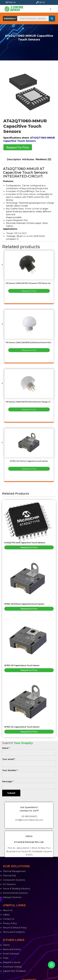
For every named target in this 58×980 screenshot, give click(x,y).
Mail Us (11, 2)
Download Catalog (12, 967)
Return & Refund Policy (15, 928)
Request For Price (18, 147)
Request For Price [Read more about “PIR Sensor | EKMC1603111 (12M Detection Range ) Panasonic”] (29, 409)
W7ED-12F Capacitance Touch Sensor (22, 665)
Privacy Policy (10, 923)
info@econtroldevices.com (29, 820)
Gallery (6, 915)
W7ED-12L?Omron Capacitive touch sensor (24, 604)
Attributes (28, 159)
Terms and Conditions (14, 932)
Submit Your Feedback (14, 971)
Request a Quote (12, 962)
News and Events (12, 949)
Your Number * (29, 773)
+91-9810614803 (29, 817)
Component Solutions (14, 880)
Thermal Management (14, 871)
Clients (6, 945)
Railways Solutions (12, 897)
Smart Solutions (11, 954)
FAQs (6, 958)
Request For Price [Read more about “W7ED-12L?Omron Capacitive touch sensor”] (29, 469)
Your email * (29, 761)
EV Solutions (9, 884)
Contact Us (9, 919)
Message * (29, 784)
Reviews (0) (43, 159)
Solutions (10, 19)
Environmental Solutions (15, 893)
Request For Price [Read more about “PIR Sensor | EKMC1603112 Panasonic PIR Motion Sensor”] (29, 291)
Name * (29, 750)
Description (14, 159)
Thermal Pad (9, 876)
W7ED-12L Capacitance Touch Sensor (22, 727)
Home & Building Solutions (16, 889)
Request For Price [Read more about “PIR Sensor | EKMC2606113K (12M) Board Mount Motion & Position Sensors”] (29, 350)
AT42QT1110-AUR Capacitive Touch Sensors (25, 543)
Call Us (40, 2)
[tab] (14, 160)
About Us (8, 910)
